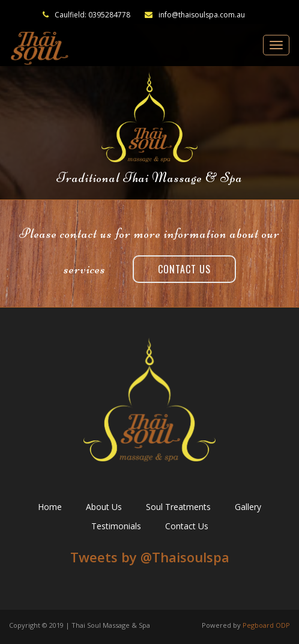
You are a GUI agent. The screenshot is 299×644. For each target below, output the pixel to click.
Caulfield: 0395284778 (92, 15)
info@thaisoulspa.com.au (195, 15)
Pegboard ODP (266, 625)
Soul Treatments (178, 507)
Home (50, 507)
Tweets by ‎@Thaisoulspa (150, 557)
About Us (104, 507)
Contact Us (184, 269)
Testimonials (116, 526)
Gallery (248, 507)
